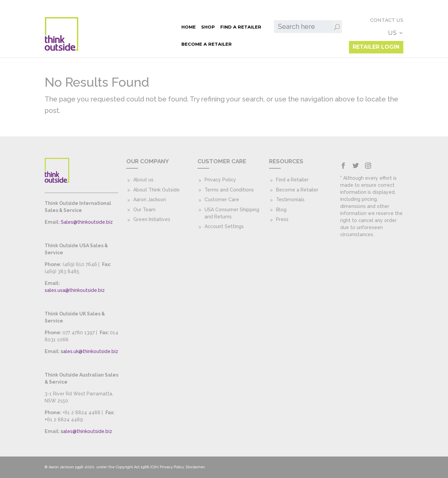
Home (87, 27)
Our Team (144, 210)
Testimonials (290, 200)
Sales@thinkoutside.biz (87, 222)
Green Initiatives (152, 219)
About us (143, 180)
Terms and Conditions (229, 190)
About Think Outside (156, 190)
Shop (107, 27)
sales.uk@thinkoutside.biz (89, 351)
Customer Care (222, 200)
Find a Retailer (139, 27)
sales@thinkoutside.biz (86, 431)
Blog (281, 210)
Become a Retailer (105, 44)
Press (282, 219)
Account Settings (224, 226)
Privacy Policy (220, 180)
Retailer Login (376, 40)
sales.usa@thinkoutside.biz (75, 290)
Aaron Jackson (150, 200)
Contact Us (348, 26)
